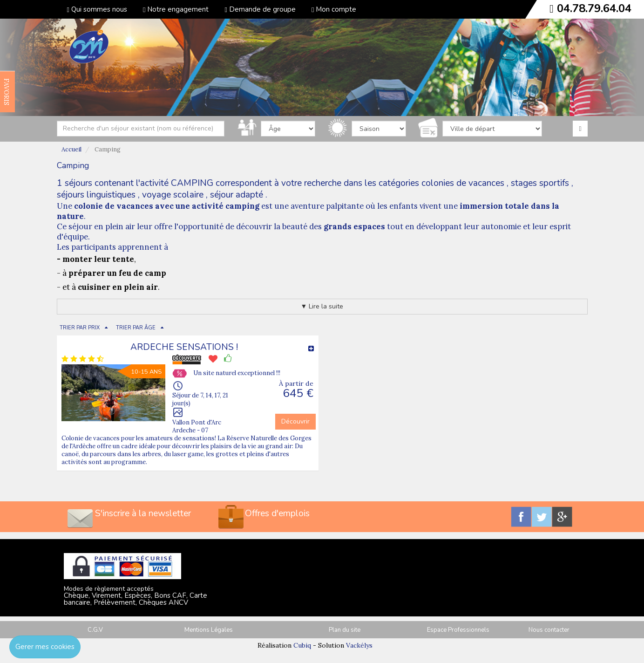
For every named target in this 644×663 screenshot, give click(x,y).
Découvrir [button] (295, 421)
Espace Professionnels (458, 630)
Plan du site (345, 630)
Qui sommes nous (97, 9)
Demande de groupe (260, 9)
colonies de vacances (463, 183)
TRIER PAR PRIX (80, 328)
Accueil (71, 149)
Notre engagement (176, 9)
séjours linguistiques (96, 195)
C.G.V (95, 630)
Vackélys (359, 645)
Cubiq (302, 645)
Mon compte (334, 9)
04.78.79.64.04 (594, 8)
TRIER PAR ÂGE (136, 328)
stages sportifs (540, 183)
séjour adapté (237, 195)
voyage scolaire (173, 195)
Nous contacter (549, 630)
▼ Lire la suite (322, 306)
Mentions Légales (209, 630)
